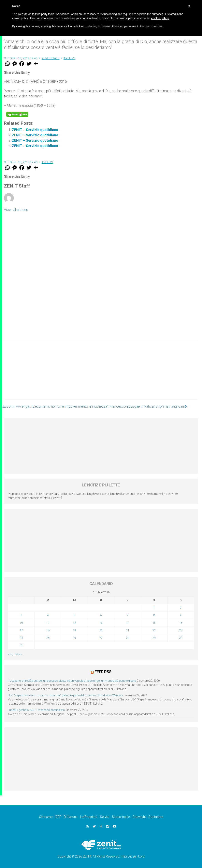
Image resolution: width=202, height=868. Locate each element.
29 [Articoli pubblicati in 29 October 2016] (154, 638)
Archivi (69, 58)
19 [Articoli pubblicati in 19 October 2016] (74, 630)
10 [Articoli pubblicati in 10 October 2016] (21, 623)
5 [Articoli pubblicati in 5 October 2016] (74, 615)
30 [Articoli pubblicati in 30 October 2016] (181, 638)
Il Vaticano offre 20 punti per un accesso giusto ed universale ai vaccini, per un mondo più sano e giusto (72, 681)
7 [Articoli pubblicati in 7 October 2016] (128, 615)
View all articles (16, 210)
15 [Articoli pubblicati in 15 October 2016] (154, 623)
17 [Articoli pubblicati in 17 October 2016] (21, 630)
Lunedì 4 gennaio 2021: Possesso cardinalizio (36, 710)
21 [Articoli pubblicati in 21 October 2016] (128, 630)
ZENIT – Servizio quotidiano (35, 130)
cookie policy (160, 18)
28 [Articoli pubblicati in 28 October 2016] (128, 638)
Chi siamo (46, 817)
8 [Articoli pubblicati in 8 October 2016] (154, 615)
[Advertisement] (101, 374)
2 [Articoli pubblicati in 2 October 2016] (181, 608)
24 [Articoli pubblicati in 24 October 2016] (21, 638)
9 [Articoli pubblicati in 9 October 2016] (181, 615)
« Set (11, 654)
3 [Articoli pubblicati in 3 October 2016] (21, 615)
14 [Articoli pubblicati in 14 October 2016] (128, 623)
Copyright (139, 817)
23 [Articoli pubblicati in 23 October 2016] (181, 630)
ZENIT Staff (51, 58)
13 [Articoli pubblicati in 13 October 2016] (101, 623)
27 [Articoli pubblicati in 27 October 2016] (101, 638)
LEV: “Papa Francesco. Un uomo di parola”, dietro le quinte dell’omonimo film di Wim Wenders (66, 695)
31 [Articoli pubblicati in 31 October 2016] (21, 645)
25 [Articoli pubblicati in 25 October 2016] (48, 638)
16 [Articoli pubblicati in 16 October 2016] (181, 623)
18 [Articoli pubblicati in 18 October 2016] (48, 630)
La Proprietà (89, 817)
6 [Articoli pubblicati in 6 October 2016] (101, 615)
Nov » (19, 654)
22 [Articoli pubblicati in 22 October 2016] (154, 630)
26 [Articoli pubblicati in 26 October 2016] (74, 638)
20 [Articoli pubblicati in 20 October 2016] (101, 630)
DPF (58, 817)
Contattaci (156, 817)
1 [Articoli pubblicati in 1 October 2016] (154, 608)
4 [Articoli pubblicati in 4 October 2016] (48, 615)
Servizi (105, 817)
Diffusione (71, 817)
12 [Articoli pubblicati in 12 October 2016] (74, 623)
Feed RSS (103, 672)
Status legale (121, 817)
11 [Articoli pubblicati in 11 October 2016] (48, 623)
